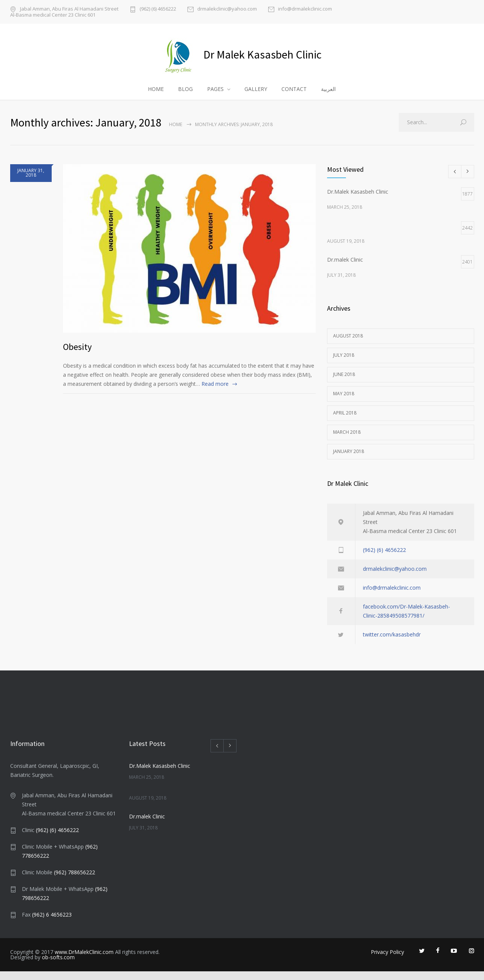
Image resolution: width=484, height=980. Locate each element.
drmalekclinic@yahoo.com (227, 9)
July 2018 (344, 364)
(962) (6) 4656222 (158, 9)
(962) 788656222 (75, 881)
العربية (328, 95)
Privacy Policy (387, 961)
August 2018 (348, 344)
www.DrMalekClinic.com (84, 961)
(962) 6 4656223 (52, 923)
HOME (156, 95)
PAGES (215, 95)
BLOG (185, 95)
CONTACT (294, 95)
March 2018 (347, 441)
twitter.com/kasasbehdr (392, 643)
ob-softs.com (58, 966)
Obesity (77, 355)
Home (176, 133)
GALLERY (256, 95)
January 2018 (349, 460)
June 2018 (344, 383)
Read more (215, 392)
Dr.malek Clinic (147, 825)
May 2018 (344, 402)
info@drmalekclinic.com (305, 9)
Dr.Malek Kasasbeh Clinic (160, 774)
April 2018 (345, 421)
